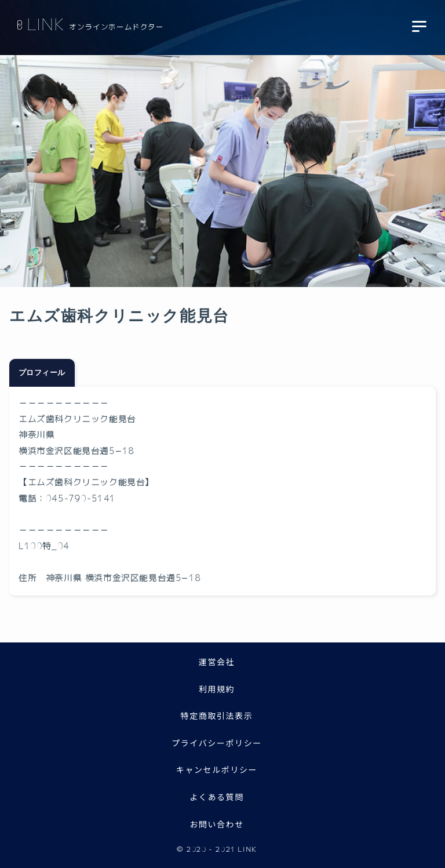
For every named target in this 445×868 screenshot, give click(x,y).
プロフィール (42, 374)
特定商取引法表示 (217, 716)
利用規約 (217, 689)
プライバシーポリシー (217, 743)
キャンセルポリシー (217, 769)
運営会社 (217, 662)
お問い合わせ (217, 824)
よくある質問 (217, 797)
